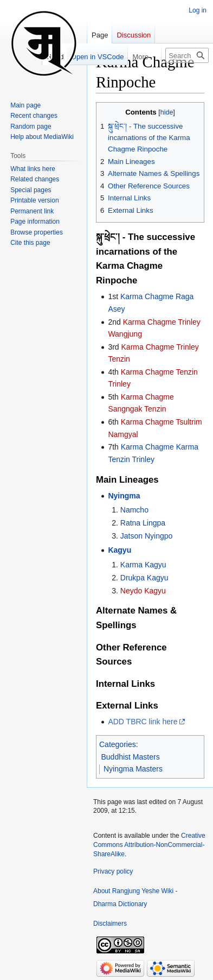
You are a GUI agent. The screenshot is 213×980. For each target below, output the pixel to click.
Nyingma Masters (133, 769)
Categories (118, 744)
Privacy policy (113, 871)
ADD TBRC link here (143, 722)
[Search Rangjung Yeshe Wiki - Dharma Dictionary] (187, 55)
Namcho (134, 510)
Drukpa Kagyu (144, 578)
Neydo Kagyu (143, 591)
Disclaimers (110, 924)
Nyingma (124, 496)
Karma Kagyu (143, 565)
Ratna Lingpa (143, 523)
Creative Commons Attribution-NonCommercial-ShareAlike (149, 845)
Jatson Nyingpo (147, 536)
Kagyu (120, 550)
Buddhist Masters (131, 757)
